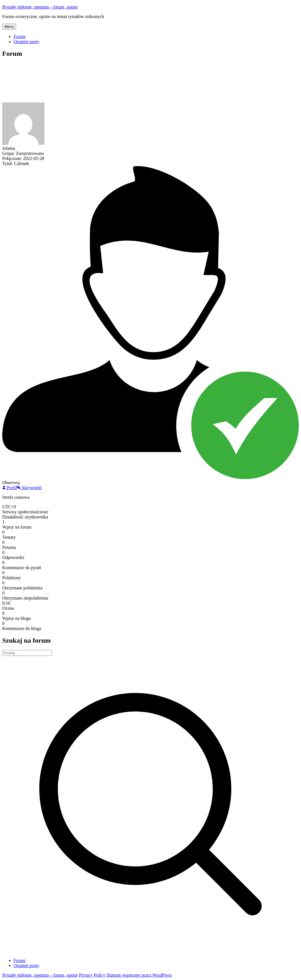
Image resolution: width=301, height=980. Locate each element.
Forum (20, 36)
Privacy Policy (92, 975)
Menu (9, 27)
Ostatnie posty (26, 42)
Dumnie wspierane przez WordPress (139, 975)
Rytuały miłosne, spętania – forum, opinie (40, 7)
